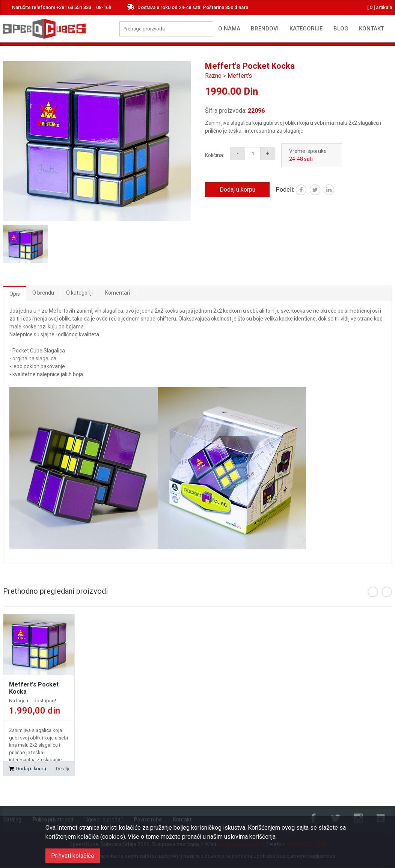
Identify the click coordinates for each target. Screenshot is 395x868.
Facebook (306, 190)
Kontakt (372, 29)
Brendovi (265, 29)
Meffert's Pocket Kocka (34, 688)
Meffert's (240, 76)
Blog (341, 29)
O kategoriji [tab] (80, 293)
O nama (229, 29)
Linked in (334, 190)
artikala (380, 7)
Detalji (62, 769)
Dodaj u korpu (237, 190)
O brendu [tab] (43, 293)
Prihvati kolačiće (73, 856)
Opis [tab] (15, 294)
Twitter (320, 190)
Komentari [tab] (118, 293)
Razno (213, 76)
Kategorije (306, 29)
